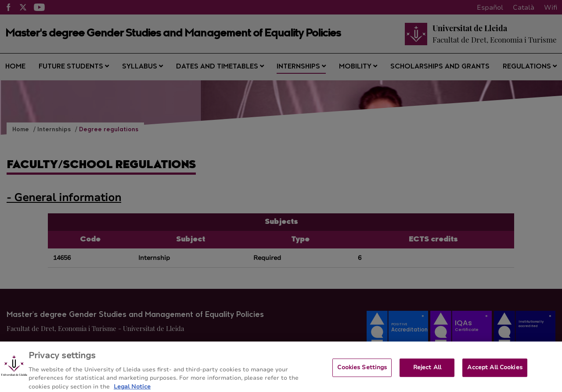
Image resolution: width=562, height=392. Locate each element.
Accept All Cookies (495, 370)
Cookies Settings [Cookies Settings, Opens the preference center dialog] (362, 370)
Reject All (427, 370)
